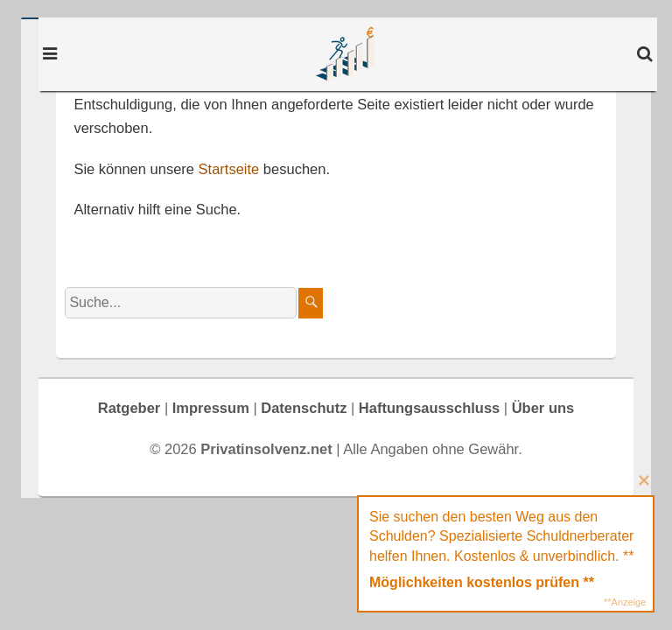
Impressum (211, 408)
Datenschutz (304, 408)
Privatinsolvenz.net (347, 54)
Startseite (229, 169)
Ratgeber (129, 408)
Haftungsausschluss (429, 408)
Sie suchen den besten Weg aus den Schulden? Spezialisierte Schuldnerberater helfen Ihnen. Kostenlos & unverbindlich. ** (501, 536)
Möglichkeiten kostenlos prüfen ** (482, 582)
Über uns (543, 408)
